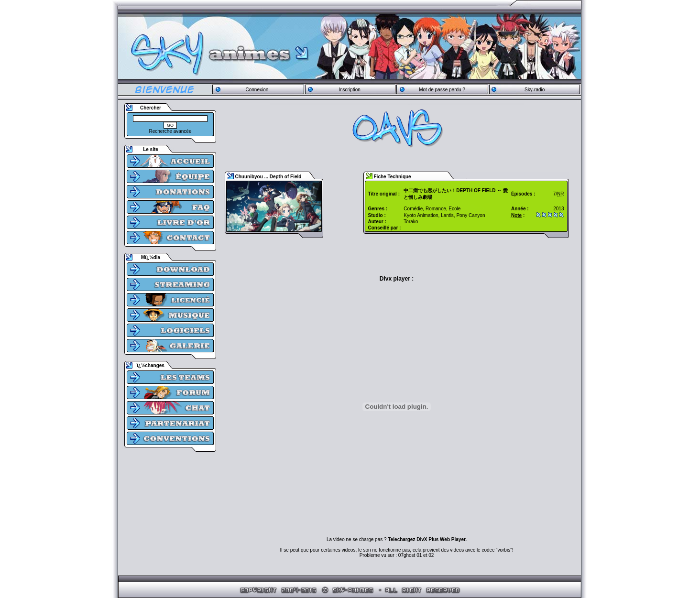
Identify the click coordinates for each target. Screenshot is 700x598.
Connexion (257, 90)
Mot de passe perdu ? (442, 90)
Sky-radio (535, 90)
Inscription (350, 90)
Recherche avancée (170, 131)
